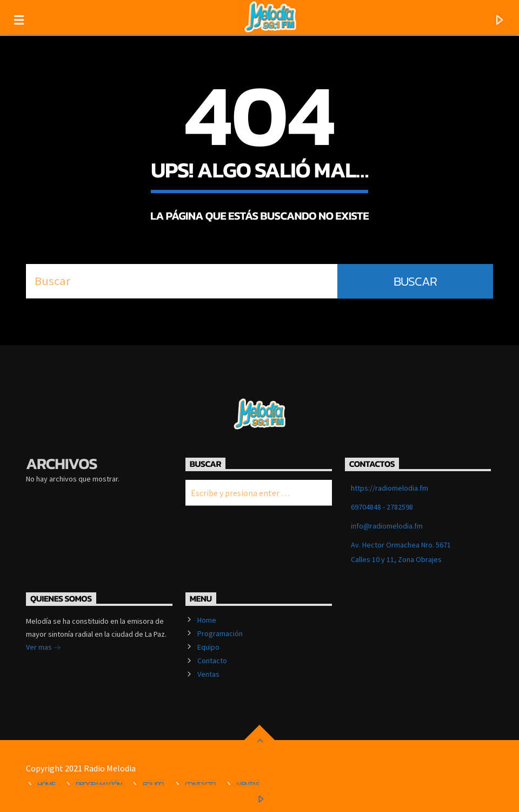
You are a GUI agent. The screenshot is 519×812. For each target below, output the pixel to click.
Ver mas (44, 648)
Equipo (208, 647)
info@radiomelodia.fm (387, 526)
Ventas (208, 674)
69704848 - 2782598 (382, 507)
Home (207, 620)
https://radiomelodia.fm (390, 488)
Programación (220, 633)
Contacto (212, 661)
